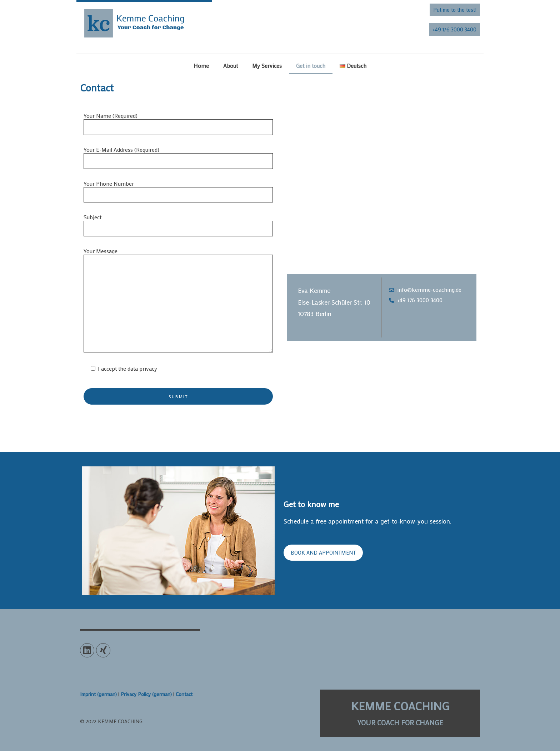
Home (201, 66)
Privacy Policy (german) (146, 694)
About (231, 66)
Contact (184, 694)
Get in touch (311, 66)
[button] (455, 10)
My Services (267, 66)
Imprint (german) (98, 694)
